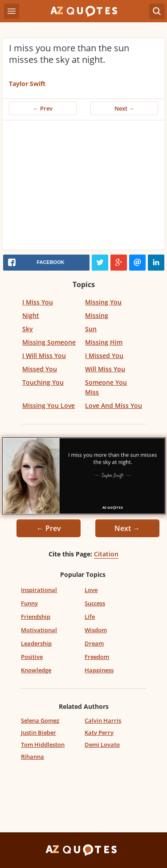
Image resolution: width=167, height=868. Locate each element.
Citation (106, 554)
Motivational (39, 630)
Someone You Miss (106, 387)
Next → (124, 108)
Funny (29, 603)
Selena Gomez (40, 720)
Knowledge (36, 670)
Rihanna (33, 757)
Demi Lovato (102, 745)
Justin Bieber (39, 732)
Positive (32, 657)
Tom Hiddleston (43, 745)
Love (91, 590)
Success (95, 603)
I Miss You (38, 302)
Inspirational (39, 590)
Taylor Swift (27, 84)
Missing (97, 315)
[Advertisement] (83, 187)
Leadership (36, 643)
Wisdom (96, 630)
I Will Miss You (44, 356)
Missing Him (104, 342)
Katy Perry (99, 732)
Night (31, 315)
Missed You (40, 369)
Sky (28, 329)
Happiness (99, 670)
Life (90, 617)
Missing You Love (49, 405)
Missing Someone (49, 342)
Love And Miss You (114, 405)
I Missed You (104, 356)
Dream (94, 643)
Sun (91, 329)
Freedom (97, 657)
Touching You (43, 382)
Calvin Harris (103, 720)
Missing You (103, 302)
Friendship (36, 617)
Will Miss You (105, 369)
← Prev (43, 108)
